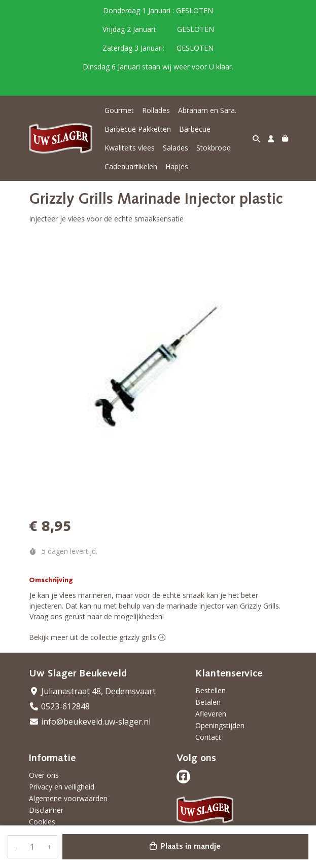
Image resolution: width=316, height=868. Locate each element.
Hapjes (177, 166)
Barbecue (195, 129)
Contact (208, 737)
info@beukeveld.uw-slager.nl (90, 722)
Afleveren (211, 714)
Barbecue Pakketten (138, 129)
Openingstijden (220, 725)
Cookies (42, 822)
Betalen (208, 702)
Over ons (44, 775)
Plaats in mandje (185, 846)
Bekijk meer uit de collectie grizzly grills (97, 637)
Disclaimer (46, 810)
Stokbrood (214, 148)
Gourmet (119, 110)
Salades (175, 148)
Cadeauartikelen (131, 166)
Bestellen (210, 690)
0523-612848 (59, 706)
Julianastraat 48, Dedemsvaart (92, 691)
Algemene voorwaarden (68, 798)
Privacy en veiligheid (62, 787)
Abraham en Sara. (207, 110)
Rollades (156, 110)
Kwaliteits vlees (130, 148)
